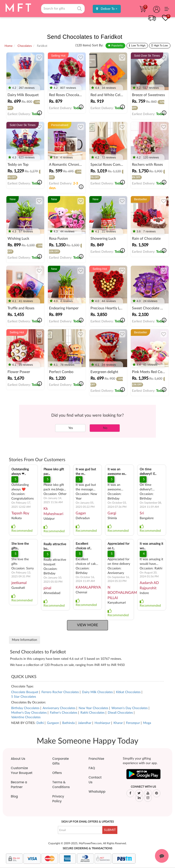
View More (87, 625)
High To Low (161, 46)
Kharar (118, 723)
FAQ (92, 768)
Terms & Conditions (61, 785)
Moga (147, 723)
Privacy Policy (58, 799)
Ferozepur (133, 723)
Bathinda (68, 723)
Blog (14, 796)
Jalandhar (85, 723)
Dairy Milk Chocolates (97, 692)
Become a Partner (19, 785)
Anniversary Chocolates (59, 708)
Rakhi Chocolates (93, 713)
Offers (57, 773)
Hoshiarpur (102, 723)
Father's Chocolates (64, 713)
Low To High (138, 46)
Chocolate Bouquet (25, 692)
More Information (24, 640)
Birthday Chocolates (25, 708)
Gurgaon (53, 723)
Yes (70, 428)
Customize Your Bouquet (22, 770)
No (105, 428)
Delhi (40, 723)
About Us (18, 759)
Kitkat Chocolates (128, 692)
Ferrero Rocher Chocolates (60, 692)
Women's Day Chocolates (130, 708)
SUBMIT (110, 830)
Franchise (96, 759)
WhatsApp (97, 792)
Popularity (117, 46)
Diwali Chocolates (120, 713)
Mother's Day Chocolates (29, 713)
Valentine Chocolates (26, 717)
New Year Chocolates (93, 708)
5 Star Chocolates (24, 697)
